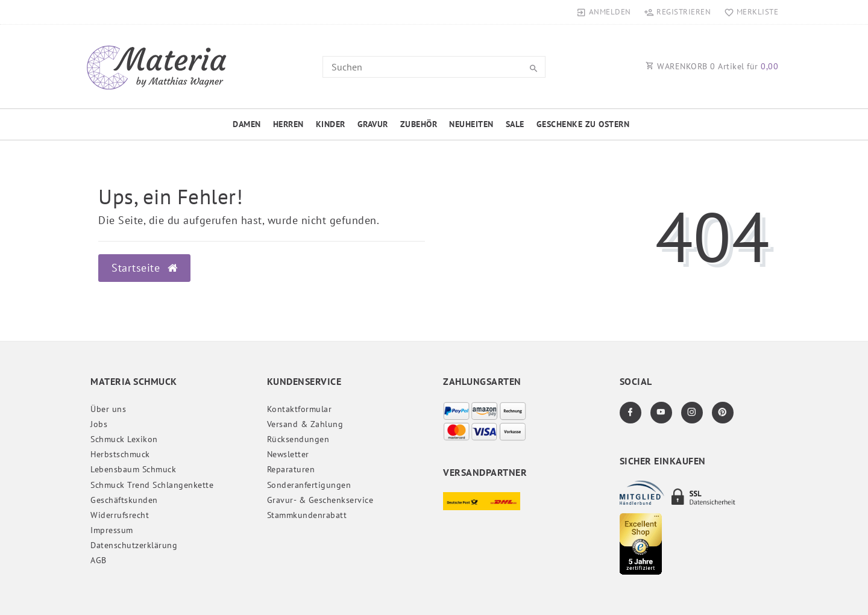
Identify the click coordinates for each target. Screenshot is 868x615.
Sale (515, 124)
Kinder (331, 124)
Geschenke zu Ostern (583, 124)
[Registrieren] (678, 12)
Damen (247, 124)
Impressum (112, 530)
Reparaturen (291, 469)
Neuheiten (471, 124)
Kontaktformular (300, 409)
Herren (288, 124)
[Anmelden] (604, 12)
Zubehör (419, 124)
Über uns (108, 409)
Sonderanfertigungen (309, 485)
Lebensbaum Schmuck (133, 469)
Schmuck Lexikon (124, 439)
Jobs (99, 424)
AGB (99, 560)
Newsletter (288, 454)
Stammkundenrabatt (307, 515)
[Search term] (434, 67)
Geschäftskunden (124, 500)
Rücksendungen (298, 439)
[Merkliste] (748, 12)
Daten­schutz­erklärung (134, 545)
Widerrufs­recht (120, 515)
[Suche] (533, 69)
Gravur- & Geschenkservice (320, 500)
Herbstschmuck (120, 454)
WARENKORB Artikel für (712, 66)
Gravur (373, 124)
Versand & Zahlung (305, 424)
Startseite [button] (144, 268)
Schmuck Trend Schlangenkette (152, 485)
